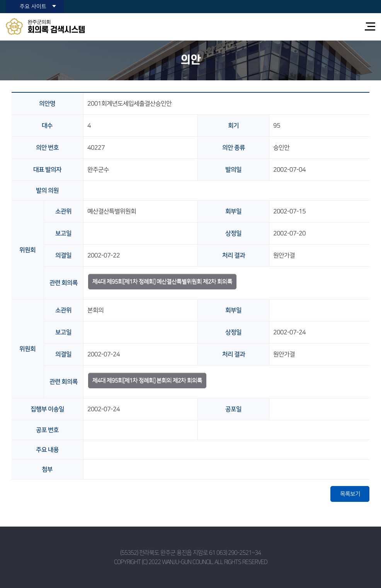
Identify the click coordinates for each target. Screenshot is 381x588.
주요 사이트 (33, 7)
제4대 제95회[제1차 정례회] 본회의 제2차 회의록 (147, 380)
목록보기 (350, 494)
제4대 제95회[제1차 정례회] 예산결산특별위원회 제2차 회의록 (162, 281)
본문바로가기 (0, 0)
